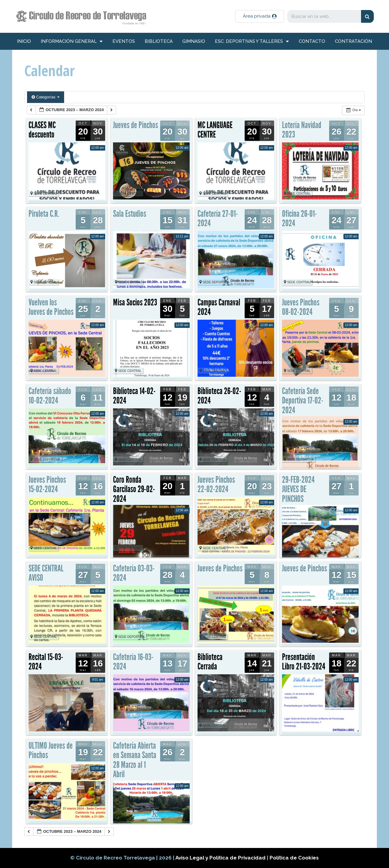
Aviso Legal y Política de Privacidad (221, 858)
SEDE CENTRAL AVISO (46, 573)
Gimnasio (194, 41)
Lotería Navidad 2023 (302, 130)
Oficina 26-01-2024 (299, 219)
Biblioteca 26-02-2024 (219, 396)
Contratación (353, 41)
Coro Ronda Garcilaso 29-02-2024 (134, 489)
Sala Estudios (130, 214)
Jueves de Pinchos (136, 125)
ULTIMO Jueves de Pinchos (51, 751)
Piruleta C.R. (44, 214)
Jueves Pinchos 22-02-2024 (216, 485)
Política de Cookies (294, 858)
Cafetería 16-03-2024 (133, 662)
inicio (24, 41)
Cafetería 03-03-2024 (134, 573)
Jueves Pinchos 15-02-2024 (47, 485)
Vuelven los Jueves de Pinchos (51, 307)
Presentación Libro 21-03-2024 (304, 662)
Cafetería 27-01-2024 (218, 219)
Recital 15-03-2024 (46, 662)
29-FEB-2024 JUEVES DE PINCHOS (298, 489)
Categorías (46, 97)
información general (72, 41)
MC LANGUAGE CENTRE (215, 130)
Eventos (124, 41)
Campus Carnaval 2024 (219, 307)
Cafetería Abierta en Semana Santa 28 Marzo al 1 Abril (135, 760)
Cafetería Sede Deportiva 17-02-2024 (303, 401)
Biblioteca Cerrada (210, 662)
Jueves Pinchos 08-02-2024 (301, 307)
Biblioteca (159, 41)
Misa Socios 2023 (135, 302)
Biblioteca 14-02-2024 (134, 396)
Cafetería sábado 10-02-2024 (50, 396)
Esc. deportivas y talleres (252, 41)
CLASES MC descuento (42, 130)
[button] (260, 16)
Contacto (312, 41)
